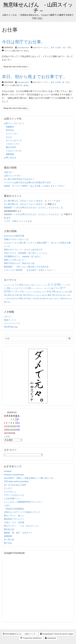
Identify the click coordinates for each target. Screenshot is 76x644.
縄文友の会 (9, 529)
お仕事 (58, 48)
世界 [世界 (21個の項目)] (39, 292)
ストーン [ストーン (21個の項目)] (36, 288)
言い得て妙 (9, 540)
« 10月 (7, 437)
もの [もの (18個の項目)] (37, 285)
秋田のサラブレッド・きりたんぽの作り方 (23, 250)
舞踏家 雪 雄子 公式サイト (18, 533)
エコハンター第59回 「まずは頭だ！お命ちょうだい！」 (30, 270)
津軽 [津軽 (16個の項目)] (65, 295)
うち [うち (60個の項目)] (19, 285)
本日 (68, 82)
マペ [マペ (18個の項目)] (33, 292)
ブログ (46, 48)
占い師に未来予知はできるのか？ (19, 179)
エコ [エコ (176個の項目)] (54, 284)
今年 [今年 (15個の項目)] (44, 292)
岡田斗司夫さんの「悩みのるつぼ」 (20, 263)
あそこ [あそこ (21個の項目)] (11, 285)
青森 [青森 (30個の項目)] (64, 299)
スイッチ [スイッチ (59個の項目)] (25, 288)
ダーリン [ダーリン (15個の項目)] (43, 289)
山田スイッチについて (14, 123)
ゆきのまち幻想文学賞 (14, 236)
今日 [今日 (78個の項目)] (51, 291)
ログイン (8, 317)
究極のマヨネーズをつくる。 (17, 239)
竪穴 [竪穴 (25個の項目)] (16, 299)
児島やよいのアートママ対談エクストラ (22, 512)
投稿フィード (10, 320)
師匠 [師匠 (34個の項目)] (11, 295)
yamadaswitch (23, 48)
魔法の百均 (11, 147)
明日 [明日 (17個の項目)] (33, 295)
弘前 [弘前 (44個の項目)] (19, 295)
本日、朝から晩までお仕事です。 (35, 77)
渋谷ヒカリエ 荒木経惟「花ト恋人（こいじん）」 (27, 253)
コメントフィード (12, 323)
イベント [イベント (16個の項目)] (43, 285)
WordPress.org (11, 327)
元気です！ (9, 172)
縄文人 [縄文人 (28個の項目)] (31, 298)
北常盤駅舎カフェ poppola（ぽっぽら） (23, 256)
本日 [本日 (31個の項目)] (59, 295)
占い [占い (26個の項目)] (65, 292)
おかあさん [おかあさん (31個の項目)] (29, 285)
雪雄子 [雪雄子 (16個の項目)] (57, 299)
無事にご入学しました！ (15, 260)
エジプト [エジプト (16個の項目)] (64, 285)
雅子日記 (8, 543)
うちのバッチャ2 (13, 151)
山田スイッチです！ (13, 176)
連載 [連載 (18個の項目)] (51, 299)
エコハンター (12, 134)
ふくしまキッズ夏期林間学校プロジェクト (23, 502)
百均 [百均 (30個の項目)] (10, 299)
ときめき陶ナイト (12, 499)
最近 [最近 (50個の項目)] (51, 295)
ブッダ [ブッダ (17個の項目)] (27, 292)
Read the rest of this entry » (16, 67)
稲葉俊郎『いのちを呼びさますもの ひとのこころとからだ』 (32, 208)
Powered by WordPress (31, 638)
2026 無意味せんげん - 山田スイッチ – (20, 634)
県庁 (69, 48)
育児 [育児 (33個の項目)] (39, 299)
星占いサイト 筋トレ (14, 516)
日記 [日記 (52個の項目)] (27, 295)
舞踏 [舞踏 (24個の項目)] (46, 299)
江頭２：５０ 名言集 (14, 522)
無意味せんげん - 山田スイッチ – (38, 8)
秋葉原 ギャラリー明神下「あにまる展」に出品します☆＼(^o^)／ (35, 186)
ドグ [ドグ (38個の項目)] (50, 288)
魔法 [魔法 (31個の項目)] (7, 302)
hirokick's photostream (14, 475)
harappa (8, 471)
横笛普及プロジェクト (14, 519)
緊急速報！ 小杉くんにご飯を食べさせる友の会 (26, 267)
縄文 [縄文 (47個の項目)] (23, 298)
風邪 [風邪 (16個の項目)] (70, 299)
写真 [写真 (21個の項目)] (59, 292)
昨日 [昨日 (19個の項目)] (39, 295)
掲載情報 (10, 154)
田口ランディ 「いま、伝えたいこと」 (23, 526)
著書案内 (10, 127)
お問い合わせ (10, 158)
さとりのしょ (10, 492)
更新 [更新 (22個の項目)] (45, 295)
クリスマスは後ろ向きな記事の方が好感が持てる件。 (28, 183)
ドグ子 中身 (10, 221)
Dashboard (50, 638)
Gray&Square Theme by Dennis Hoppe (57, 634)
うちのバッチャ (13, 144)
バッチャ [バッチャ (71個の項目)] (17, 292)
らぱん (7, 505)
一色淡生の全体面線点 (14, 509)
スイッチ (52, 201)
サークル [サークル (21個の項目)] (15, 288)
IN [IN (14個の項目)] (5, 285)
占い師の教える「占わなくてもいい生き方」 (24, 201)
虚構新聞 (8, 536)
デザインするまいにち (14, 495)
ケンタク (8, 488)
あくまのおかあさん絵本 (15, 485)
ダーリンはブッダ (14, 140)
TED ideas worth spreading (16, 481)
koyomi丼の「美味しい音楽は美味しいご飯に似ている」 (29, 478)
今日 (64, 48)
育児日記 (10, 130)
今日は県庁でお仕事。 (24, 42)
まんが (9, 137)
